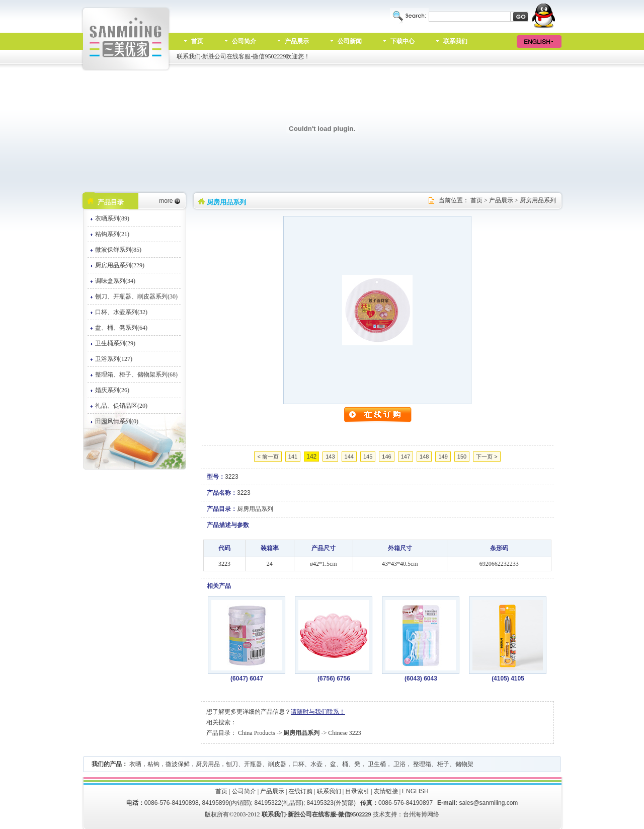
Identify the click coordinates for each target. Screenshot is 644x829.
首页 (197, 41)
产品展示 (297, 41)
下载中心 (403, 41)
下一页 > (487, 457)
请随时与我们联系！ (318, 712)
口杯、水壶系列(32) (121, 312)
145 (368, 457)
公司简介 (244, 41)
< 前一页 (268, 457)
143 (330, 457)
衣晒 (135, 764)
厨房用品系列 (538, 200)
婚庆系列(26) (112, 390)
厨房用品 (208, 764)
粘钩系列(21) (112, 234)
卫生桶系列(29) (115, 343)
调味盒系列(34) (115, 281)
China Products (257, 733)
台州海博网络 (421, 814)
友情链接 (386, 791)
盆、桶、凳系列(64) (121, 328)
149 (443, 457)
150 (462, 457)
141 (293, 457)
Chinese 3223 (345, 733)
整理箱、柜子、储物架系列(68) (136, 374)
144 (349, 457)
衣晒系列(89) (112, 218)
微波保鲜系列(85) (118, 250)
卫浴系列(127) (114, 359)
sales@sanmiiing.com (488, 803)
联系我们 (455, 41)
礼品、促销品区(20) (121, 406)
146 (386, 457)
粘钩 (153, 764)
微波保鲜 (178, 764)
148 (424, 457)
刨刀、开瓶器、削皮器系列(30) (136, 296)
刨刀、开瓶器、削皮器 (256, 764)
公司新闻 (350, 41)
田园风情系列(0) (117, 421)
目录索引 (357, 791)
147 (406, 457)
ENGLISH (415, 791)
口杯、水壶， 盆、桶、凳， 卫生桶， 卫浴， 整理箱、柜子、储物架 (383, 764)
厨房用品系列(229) (120, 265)
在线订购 (300, 791)
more (166, 201)
